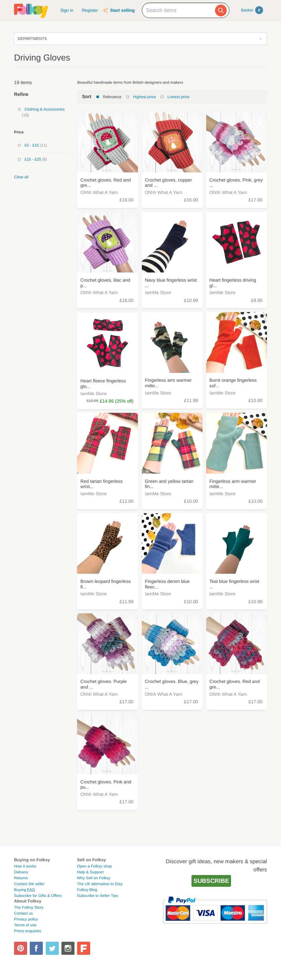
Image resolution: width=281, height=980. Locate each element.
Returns (21, 878)
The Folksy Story (29, 907)
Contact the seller (29, 884)
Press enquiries (28, 931)
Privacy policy (26, 919)
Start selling (122, 10)
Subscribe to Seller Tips (98, 896)
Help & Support (90, 872)
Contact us (23, 913)
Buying (25, 890)
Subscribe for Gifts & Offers (38, 896)
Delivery (21, 872)
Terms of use (25, 925)
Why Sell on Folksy (94, 878)
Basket (252, 10)
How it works (25, 866)
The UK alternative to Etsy (100, 884)
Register (90, 10)
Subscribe (211, 881)
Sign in (67, 10)
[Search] (221, 10)
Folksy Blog (87, 890)
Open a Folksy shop (95, 866)
